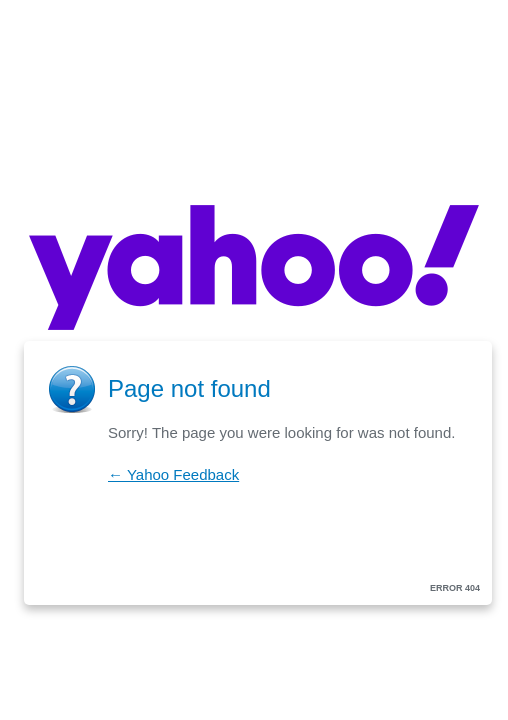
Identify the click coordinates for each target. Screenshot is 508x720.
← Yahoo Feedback (173, 474)
